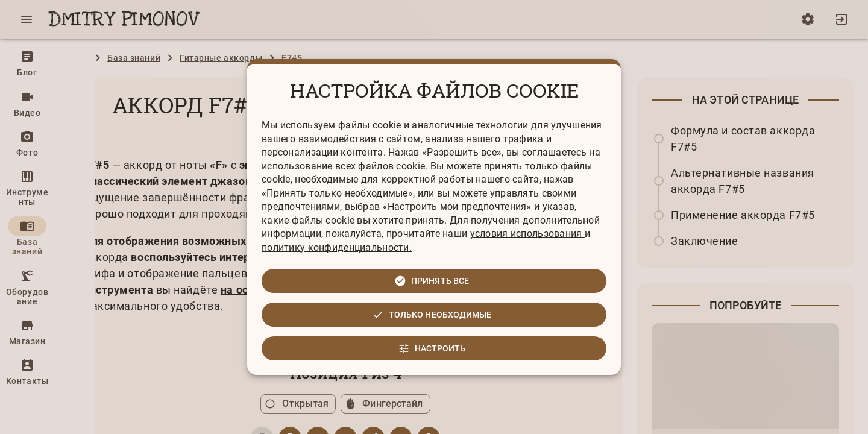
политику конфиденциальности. (337, 247)
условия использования (527, 234)
